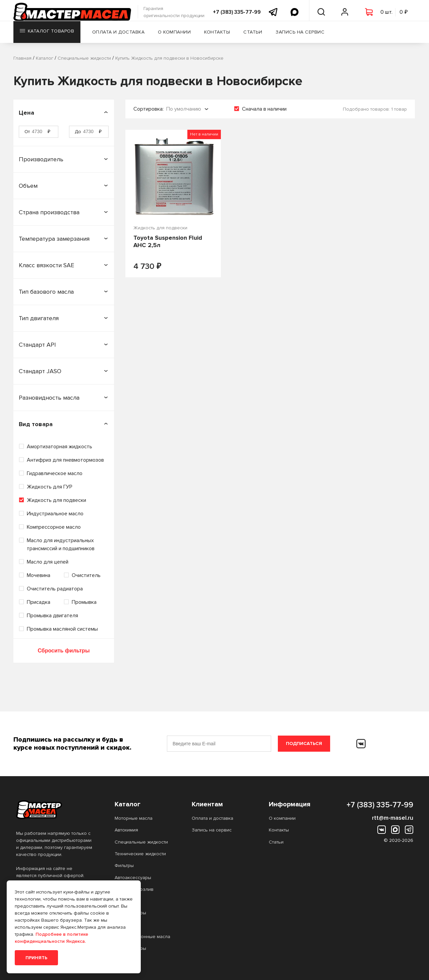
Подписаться (304, 743)
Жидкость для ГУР (50, 487)
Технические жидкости (140, 854)
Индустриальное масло (55, 514)
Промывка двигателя (52, 616)
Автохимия (126, 830)
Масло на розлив (134, 889)
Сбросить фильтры (64, 651)
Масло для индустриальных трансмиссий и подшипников (61, 544)
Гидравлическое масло (55, 473)
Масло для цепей (48, 562)
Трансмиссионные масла (142, 937)
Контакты (221, 35)
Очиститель (86, 575)
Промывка (84, 602)
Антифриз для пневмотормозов (65, 460)
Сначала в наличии (264, 109)
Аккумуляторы (130, 913)
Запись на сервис (304, 35)
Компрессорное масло (54, 527)
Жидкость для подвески (56, 500)
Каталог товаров (47, 35)
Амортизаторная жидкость (59, 447)
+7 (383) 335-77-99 (237, 12)
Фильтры (124, 866)
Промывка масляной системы (62, 629)
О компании (178, 35)
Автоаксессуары (133, 878)
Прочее (124, 901)
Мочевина (39, 575)
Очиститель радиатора (55, 589)
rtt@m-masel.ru (393, 818)
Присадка (39, 602)
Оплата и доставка (122, 35)
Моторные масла (134, 818)
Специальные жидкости (141, 842)
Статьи (257, 35)
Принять (36, 958)
